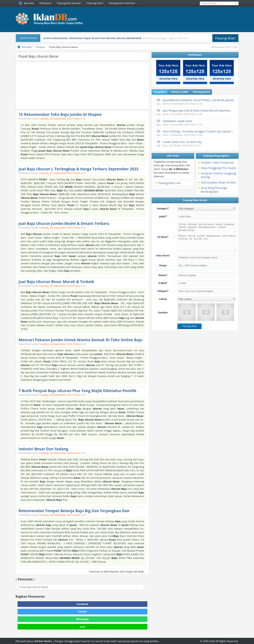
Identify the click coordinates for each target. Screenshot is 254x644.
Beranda (26, 3)
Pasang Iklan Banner (69, 3)
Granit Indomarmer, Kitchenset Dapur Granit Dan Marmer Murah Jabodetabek (93, 38)
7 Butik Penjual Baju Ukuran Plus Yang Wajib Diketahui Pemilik (78, 391)
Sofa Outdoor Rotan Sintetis (218, 182)
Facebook (82, 604)
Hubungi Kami (95, 3)
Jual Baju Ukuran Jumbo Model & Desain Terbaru (64, 223)
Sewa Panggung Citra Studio (219, 168)
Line (83, 627)
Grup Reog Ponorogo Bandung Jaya (214, 190)
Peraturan (45, 3)
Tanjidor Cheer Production (218, 162)
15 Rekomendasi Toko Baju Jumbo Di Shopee (60, 114)
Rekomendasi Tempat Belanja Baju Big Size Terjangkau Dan (74, 511)
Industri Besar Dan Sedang (43, 449)
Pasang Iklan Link (170, 183)
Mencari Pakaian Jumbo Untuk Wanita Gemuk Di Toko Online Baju (81, 340)
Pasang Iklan (225, 38)
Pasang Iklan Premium (122, 3)
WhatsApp (82, 619)
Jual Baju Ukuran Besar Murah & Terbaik (57, 282)
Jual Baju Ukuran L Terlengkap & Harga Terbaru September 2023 (79, 169)
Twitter (83, 612)
